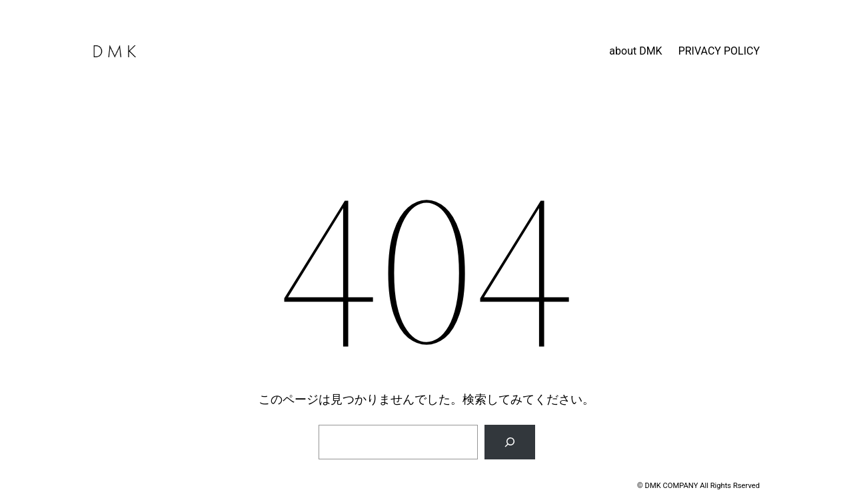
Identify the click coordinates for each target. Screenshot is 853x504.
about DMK (635, 51)
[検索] (510, 442)
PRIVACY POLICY (719, 51)
